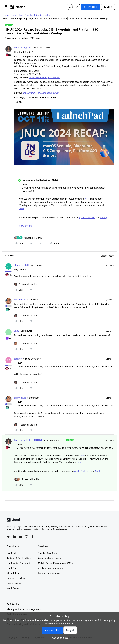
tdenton (18, 359)
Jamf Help (12, 553)
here (87, 199)
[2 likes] (27, 479)
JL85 (17, 331)
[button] (6, 7)
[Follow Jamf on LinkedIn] (14, 537)
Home (5, 15)
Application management (51, 568)
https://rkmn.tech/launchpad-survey (41, 93)
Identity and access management (24, 609)
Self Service (13, 604)
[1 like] (26, 284)
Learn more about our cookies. (59, 624)
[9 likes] (28, 238)
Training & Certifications (19, 558)
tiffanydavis (20, 300)
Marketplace (13, 573)
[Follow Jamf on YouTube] (20, 537)
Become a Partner (16, 578)
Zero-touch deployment (50, 558)
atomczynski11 (21, 265)
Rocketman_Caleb (23, 48)
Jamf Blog (12, 568)
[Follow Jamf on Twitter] (8, 537)
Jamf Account (14, 588)
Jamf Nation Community (19, 563)
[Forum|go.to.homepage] (18, 7)
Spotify (104, 217)
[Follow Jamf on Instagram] (26, 537)
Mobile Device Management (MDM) (56, 563)
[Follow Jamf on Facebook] (32, 537)
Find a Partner (14, 583)
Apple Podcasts (87, 217)
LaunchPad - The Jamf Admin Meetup (31, 15)
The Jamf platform (48, 553)
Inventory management (50, 573)
